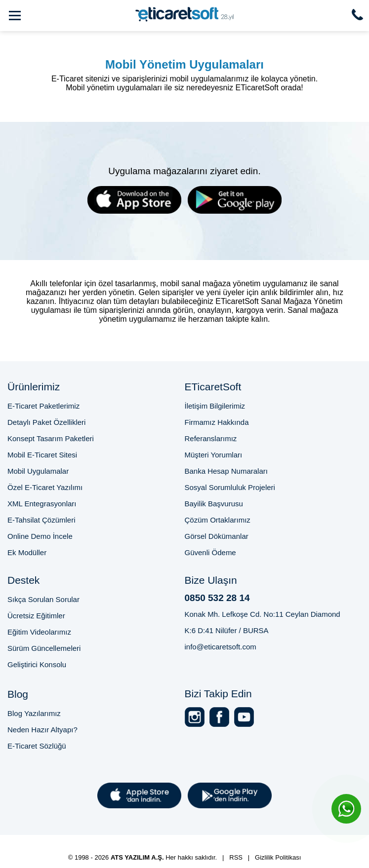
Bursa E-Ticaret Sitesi (151, 839)
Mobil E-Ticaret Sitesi (42, 455)
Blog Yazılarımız (34, 713)
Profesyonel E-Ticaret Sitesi (61, 839)
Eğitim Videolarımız (39, 632)
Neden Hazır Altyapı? (42, 730)
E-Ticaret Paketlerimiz (43, 406)
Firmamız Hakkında (217, 422)
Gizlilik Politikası (278, 857)
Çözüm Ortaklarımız (218, 520)
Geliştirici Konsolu (37, 664)
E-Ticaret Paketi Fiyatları (234, 839)
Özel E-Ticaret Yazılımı (45, 487)
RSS (236, 857)
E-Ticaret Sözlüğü (37, 746)
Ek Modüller (27, 552)
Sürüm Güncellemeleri (44, 648)
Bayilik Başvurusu (214, 504)
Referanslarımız (211, 438)
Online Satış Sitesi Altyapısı (266, 848)
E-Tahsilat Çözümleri (41, 520)
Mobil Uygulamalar (38, 471)
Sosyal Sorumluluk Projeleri (230, 487)
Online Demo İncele (40, 536)
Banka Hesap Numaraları (226, 471)
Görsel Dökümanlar (217, 536)
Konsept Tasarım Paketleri (51, 438)
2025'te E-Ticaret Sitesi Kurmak (161, 848)
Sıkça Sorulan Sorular (43, 599)
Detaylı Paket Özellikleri (46, 422)
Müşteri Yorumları (214, 455)
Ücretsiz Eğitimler (36, 616)
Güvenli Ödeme (210, 552)
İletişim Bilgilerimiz (215, 406)
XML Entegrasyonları (42, 504)
